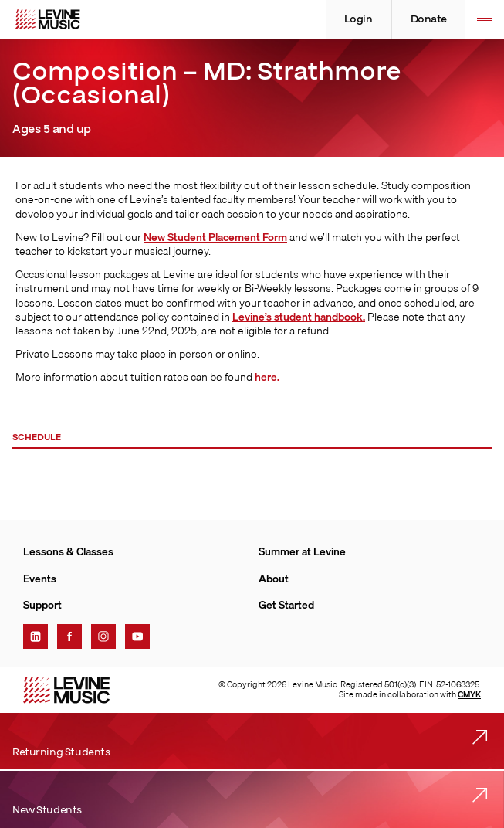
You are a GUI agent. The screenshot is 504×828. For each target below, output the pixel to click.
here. (267, 377)
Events (40, 579)
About (274, 579)
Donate (429, 19)
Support (42, 605)
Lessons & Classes (68, 551)
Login (359, 19)
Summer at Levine (302, 551)
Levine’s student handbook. (299, 317)
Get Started (286, 605)
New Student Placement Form (215, 237)
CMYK (469, 694)
